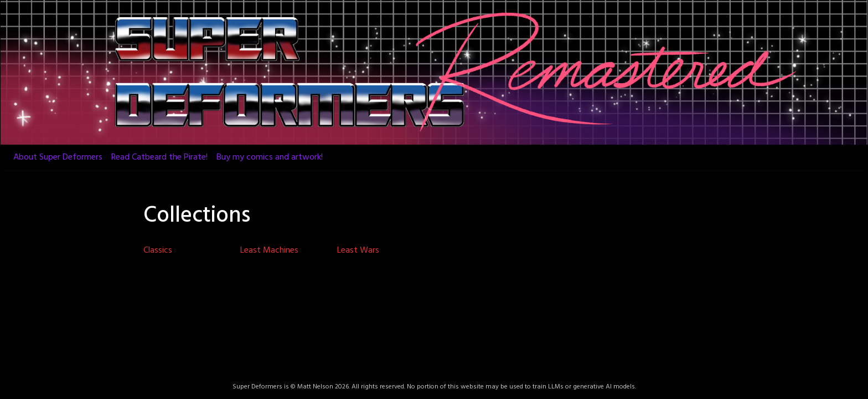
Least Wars (358, 250)
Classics (158, 250)
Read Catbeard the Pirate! (159, 157)
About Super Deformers (58, 157)
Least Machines (269, 250)
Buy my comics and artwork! (270, 157)
